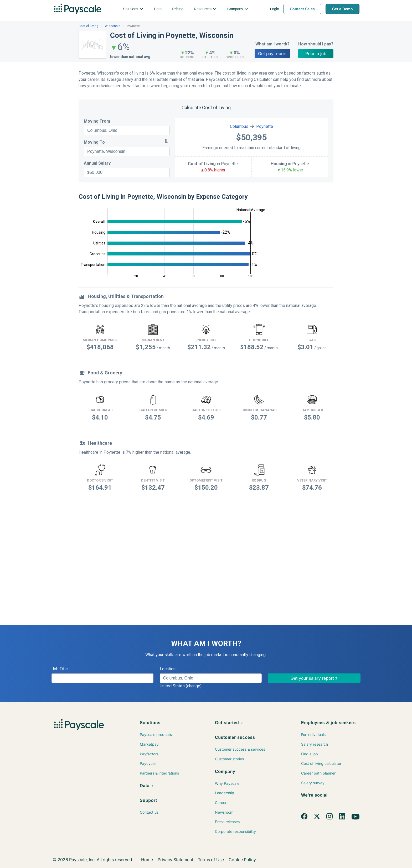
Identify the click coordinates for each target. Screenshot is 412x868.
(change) (194, 686)
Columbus (239, 126)
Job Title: (60, 669)
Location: (168, 669)
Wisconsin (113, 26)
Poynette (265, 126)
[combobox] (127, 130)
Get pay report (272, 54)
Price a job (316, 54)
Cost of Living (88, 26)
